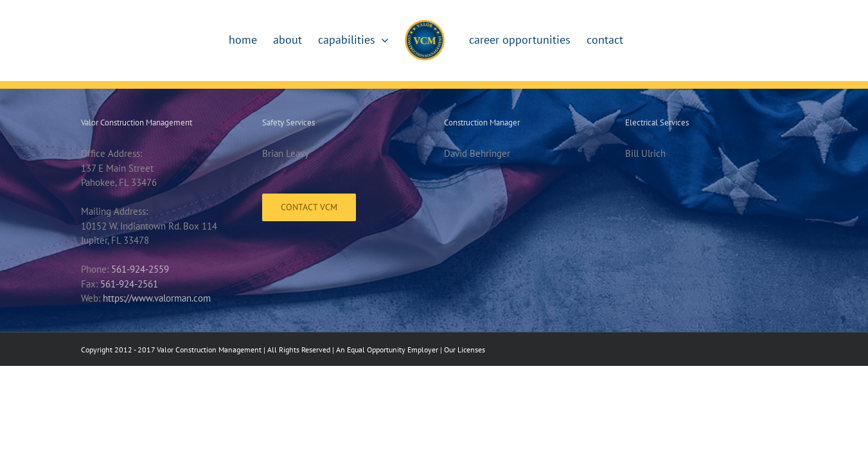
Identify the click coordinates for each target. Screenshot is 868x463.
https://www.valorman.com (157, 298)
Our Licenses (465, 350)
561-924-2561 (129, 284)
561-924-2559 (140, 269)
